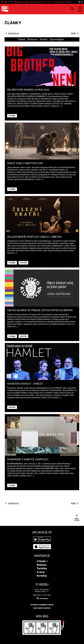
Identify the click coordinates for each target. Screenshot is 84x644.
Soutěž (44, 39)
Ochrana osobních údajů (42, 605)
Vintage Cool (21, 2)
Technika (42, 568)
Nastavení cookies (42, 608)
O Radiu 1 (42, 561)
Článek (22, 39)
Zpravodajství (57, 39)
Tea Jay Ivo (36, 2)
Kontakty (42, 576)
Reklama (42, 565)
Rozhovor (33, 39)
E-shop (41, 572)
